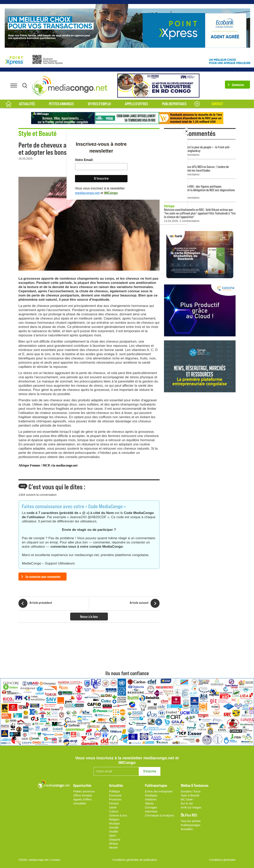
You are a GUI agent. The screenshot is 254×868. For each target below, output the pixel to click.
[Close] (186, 131)
